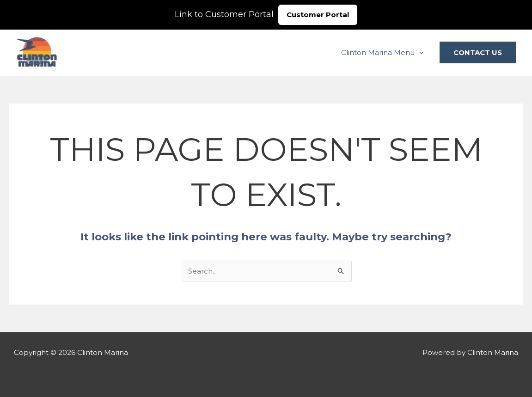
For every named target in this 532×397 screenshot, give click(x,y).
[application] (419, 52)
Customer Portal (318, 15)
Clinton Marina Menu (382, 52)
